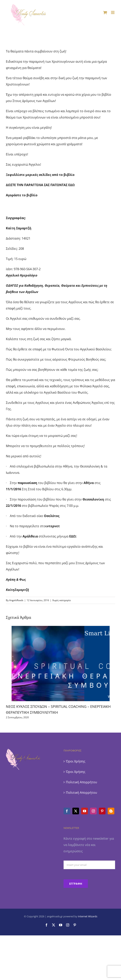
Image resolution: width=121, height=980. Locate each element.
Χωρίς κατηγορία (61, 600)
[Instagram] (93, 811)
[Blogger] (111, 811)
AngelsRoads (16, 600)
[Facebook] (67, 811)
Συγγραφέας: (16, 218)
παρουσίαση (27, 483)
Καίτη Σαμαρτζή (19, 228)
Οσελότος (52, 516)
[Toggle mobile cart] (105, 12)
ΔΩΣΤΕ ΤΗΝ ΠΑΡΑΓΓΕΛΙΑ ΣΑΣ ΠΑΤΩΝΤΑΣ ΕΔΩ (40, 185)
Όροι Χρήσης (76, 761)
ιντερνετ (53, 526)
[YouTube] (85, 811)
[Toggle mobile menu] (113, 12)
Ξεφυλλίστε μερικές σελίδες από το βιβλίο (40, 175)
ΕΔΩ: (73, 536)
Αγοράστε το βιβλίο (22, 195)
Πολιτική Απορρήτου (81, 782)
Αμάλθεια (31, 536)
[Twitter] (76, 811)
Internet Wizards (88, 916)
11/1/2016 (13, 489)
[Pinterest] (102, 811)
